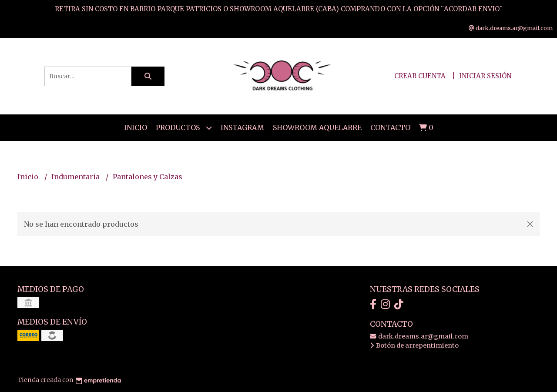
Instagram (242, 127)
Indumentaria (76, 177)
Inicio (136, 127)
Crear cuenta (420, 76)
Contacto (390, 127)
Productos (184, 128)
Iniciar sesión (485, 76)
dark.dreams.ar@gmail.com (419, 336)
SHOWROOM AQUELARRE (317, 127)
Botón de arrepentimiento (414, 345)
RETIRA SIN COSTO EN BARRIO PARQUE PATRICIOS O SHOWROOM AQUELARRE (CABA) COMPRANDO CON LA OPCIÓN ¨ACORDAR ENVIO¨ (279, 9)
